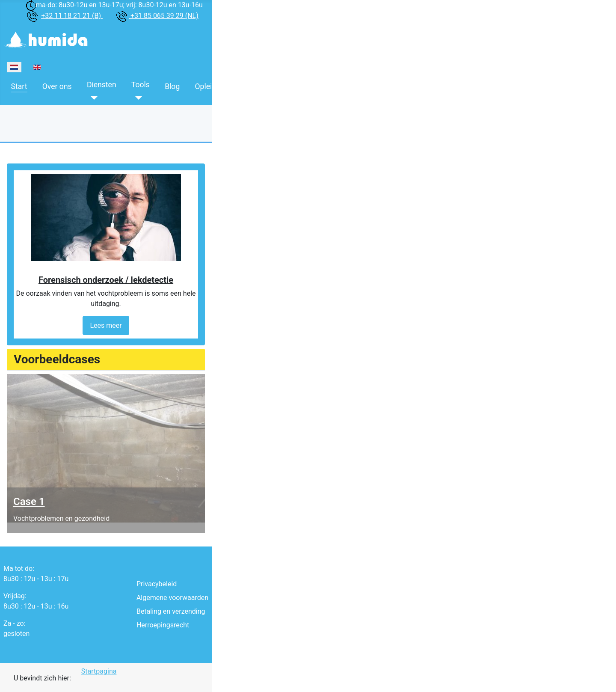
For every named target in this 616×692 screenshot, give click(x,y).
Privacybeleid (157, 584)
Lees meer (106, 325)
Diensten (102, 85)
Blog (172, 86)
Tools (141, 85)
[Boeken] (255, 98)
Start (19, 86)
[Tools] (137, 98)
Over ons (57, 86)
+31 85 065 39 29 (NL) (164, 16)
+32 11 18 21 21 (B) (72, 16)
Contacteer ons (315, 86)
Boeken (262, 85)
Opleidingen (215, 86)
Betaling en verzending (171, 611)
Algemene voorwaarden (172, 598)
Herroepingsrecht (163, 625)
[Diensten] (92, 98)
